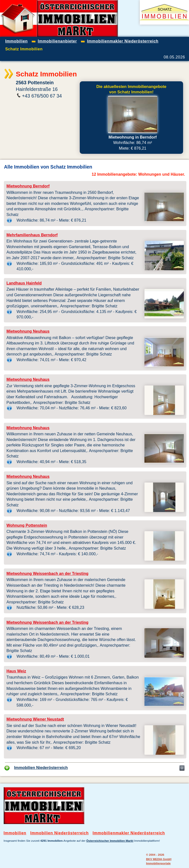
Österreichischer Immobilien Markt (110, 841)
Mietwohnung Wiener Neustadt (35, 719)
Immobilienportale (158, 863)
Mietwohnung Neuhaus (28, 331)
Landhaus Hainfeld (24, 283)
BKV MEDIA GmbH (159, 859)
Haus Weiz (16, 671)
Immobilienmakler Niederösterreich (129, 833)
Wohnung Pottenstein (27, 525)
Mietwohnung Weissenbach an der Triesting (47, 574)
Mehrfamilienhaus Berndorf (32, 235)
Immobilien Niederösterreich (41, 768)
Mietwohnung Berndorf (28, 186)
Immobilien (15, 833)
